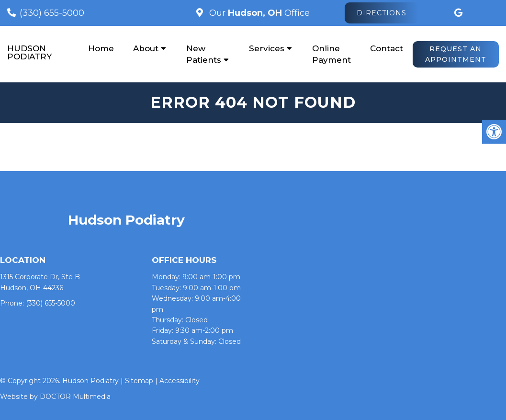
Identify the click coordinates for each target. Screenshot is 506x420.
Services (267, 48)
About (146, 48)
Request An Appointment (456, 54)
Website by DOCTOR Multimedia (55, 397)
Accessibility (180, 381)
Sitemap (139, 381)
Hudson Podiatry (29, 53)
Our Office (258, 13)
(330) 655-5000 (52, 13)
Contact (387, 48)
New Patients (204, 54)
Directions (382, 13)
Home (101, 48)
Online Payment (332, 54)
